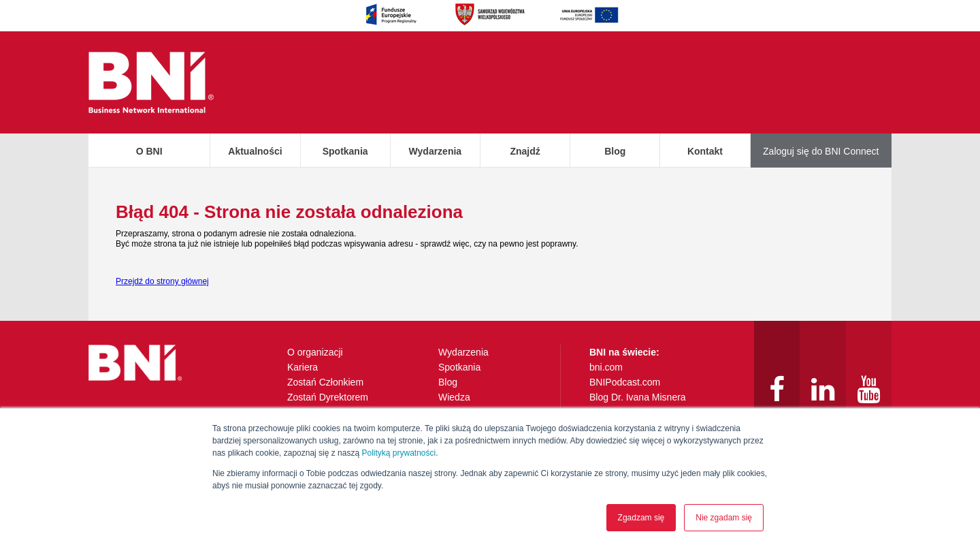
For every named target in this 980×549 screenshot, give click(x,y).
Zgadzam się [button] (641, 518)
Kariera (303, 367)
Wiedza (454, 397)
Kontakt (705, 151)
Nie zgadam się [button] (724, 518)
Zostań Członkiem (325, 382)
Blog (615, 151)
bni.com (606, 367)
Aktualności (255, 151)
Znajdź (525, 151)
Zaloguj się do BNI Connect (821, 151)
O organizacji (315, 352)
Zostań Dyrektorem (328, 397)
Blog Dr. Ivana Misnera (638, 397)
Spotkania (345, 151)
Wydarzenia (436, 151)
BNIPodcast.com (625, 382)
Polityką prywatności (398, 453)
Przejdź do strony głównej (162, 281)
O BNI (149, 151)
